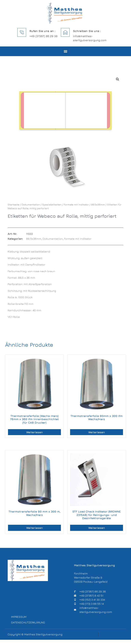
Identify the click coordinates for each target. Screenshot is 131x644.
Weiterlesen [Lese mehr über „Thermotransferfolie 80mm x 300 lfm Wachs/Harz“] (97, 432)
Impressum (19, 618)
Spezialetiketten (52, 205)
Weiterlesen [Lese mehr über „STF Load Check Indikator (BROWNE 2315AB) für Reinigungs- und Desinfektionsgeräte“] (97, 528)
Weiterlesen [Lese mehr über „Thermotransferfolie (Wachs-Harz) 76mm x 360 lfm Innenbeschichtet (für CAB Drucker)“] (35, 432)
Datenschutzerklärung (27, 626)
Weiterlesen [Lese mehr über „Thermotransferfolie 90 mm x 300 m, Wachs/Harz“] (35, 528)
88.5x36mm (98, 205)
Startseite (14, 205)
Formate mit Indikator (76, 205)
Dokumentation (31, 205)
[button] (66, 51)
